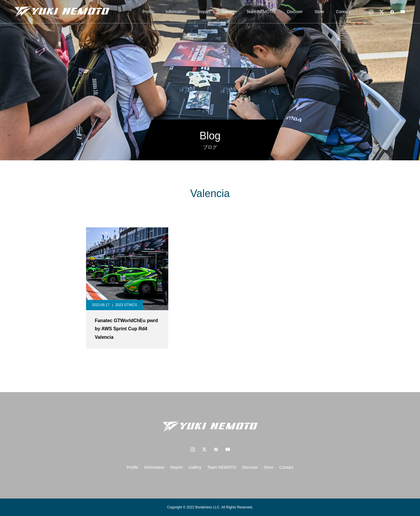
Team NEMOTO (261, 12)
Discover (295, 12)
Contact (343, 12)
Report (204, 12)
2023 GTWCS (126, 305)
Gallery (228, 12)
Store (319, 12)
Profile (148, 12)
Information (176, 12)
